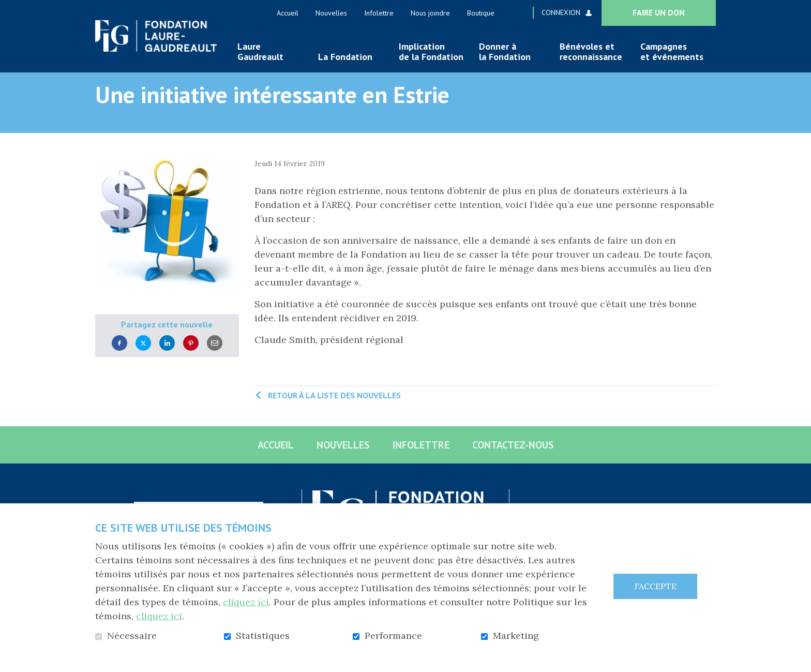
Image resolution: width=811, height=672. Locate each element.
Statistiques (263, 636)
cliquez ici (246, 602)
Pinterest (191, 360)
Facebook (119, 360)
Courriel (215, 360)
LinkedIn (167, 360)
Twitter (143, 360)
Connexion (561, 12)
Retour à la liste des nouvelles (334, 412)
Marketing (516, 636)
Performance (393, 636)
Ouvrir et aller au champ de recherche (521, 12)
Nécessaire (132, 636)
